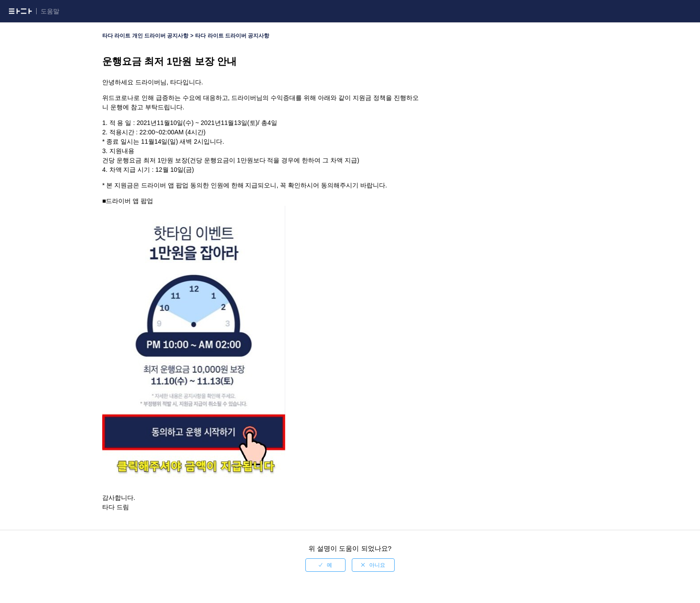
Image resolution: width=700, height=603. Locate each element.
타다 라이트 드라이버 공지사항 (232, 36)
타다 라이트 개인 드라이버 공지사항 (145, 36)
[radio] (325, 565)
